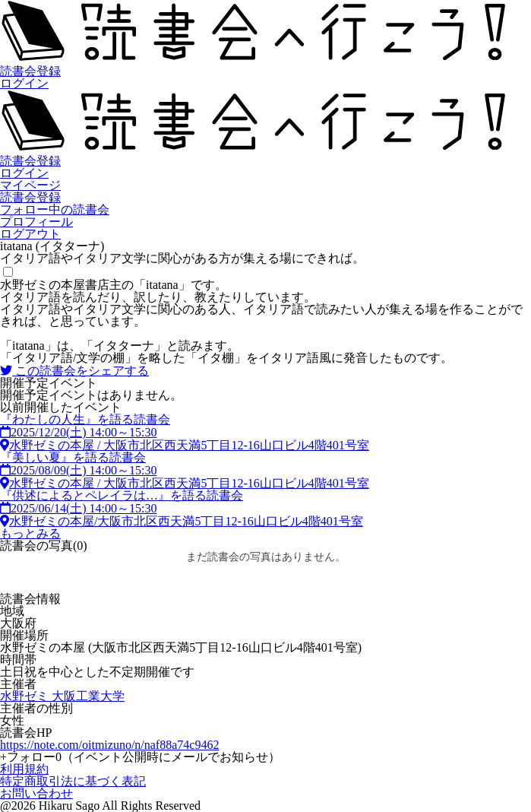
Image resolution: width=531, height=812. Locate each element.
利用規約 (24, 769)
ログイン (24, 83)
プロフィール (36, 222)
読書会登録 (30, 71)
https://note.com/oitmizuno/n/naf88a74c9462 (109, 745)
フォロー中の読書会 (55, 209)
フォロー (140, 757)
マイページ (30, 185)
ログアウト (30, 234)
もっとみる (30, 533)
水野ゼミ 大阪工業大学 (62, 696)
